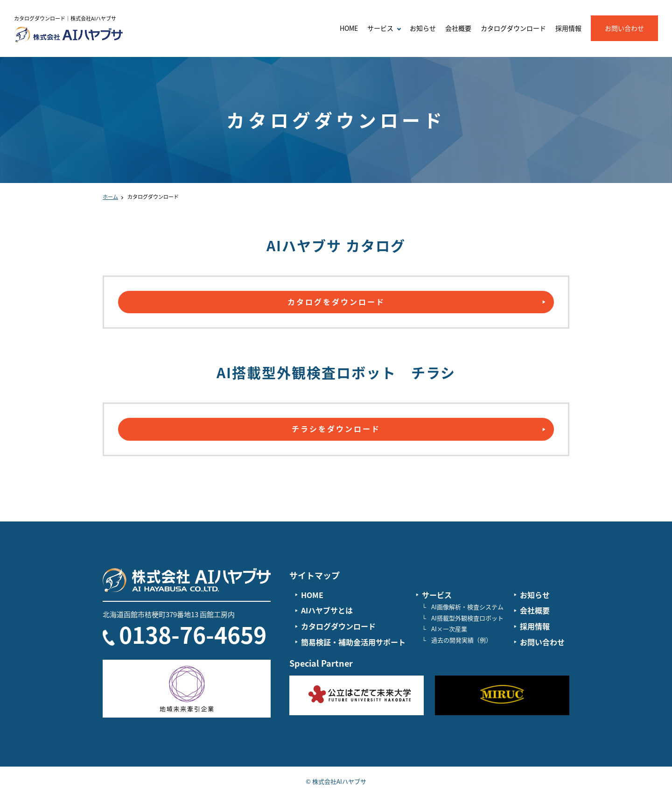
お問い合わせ (624, 28)
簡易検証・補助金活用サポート (353, 642)
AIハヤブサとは (327, 610)
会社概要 (458, 28)
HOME (349, 28)
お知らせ (423, 28)
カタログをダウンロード (336, 302)
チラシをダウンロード (336, 429)
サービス (437, 595)
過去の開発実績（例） (462, 640)
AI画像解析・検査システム (467, 607)
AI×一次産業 (449, 629)
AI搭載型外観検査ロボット (467, 618)
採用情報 (568, 28)
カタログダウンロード (513, 28)
